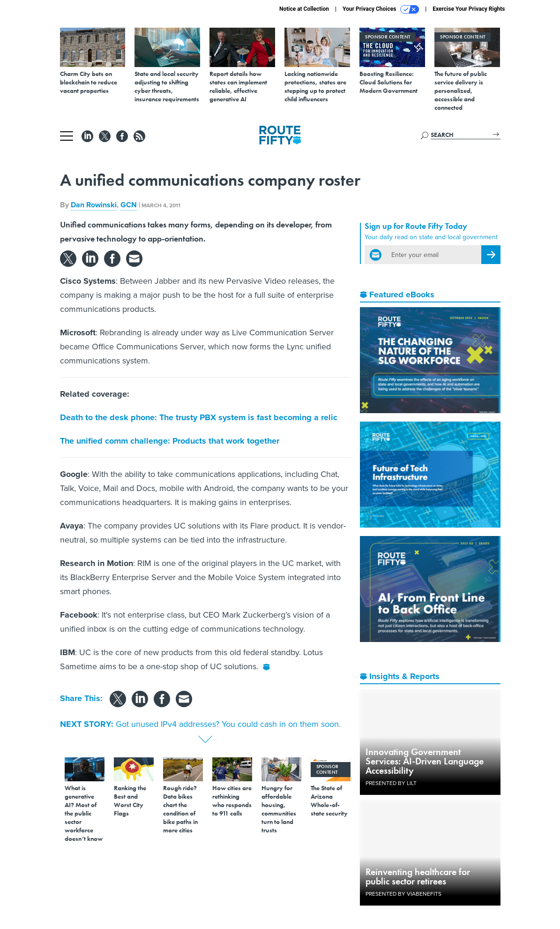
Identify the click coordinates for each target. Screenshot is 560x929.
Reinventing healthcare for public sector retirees (418, 876)
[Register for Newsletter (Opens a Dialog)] (491, 255)
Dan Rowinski (94, 205)
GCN (129, 205)
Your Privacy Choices (381, 9)
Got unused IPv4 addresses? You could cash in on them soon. (228, 724)
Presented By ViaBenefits (403, 894)
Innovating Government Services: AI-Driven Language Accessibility (425, 761)
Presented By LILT (391, 783)
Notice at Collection (304, 9)
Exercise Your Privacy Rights (469, 9)
